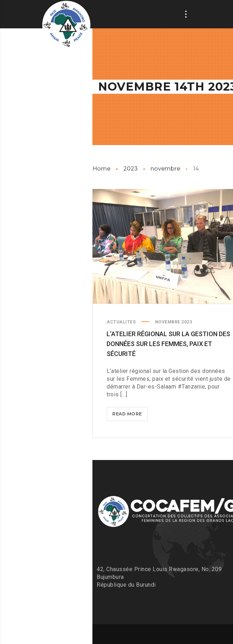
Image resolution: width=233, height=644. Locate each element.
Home (101, 169)
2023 (130, 169)
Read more (130, 415)
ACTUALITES (121, 322)
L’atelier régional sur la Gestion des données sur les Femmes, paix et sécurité (168, 344)
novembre (165, 169)
